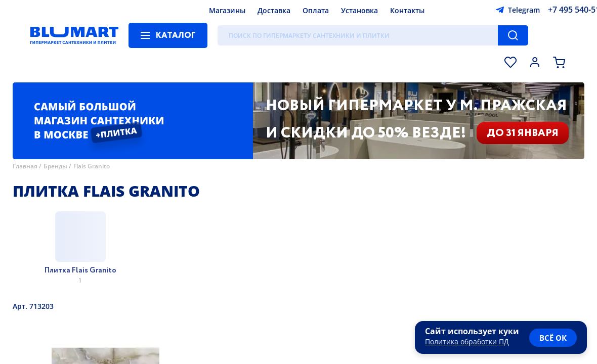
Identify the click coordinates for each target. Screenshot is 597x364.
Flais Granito (92, 166)
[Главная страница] (74, 35)
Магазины (227, 10)
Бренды (55, 166)
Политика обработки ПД (467, 342)
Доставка (274, 10)
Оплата (316, 10)
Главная (25, 166)
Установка (359, 10)
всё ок (553, 338)
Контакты (407, 10)
